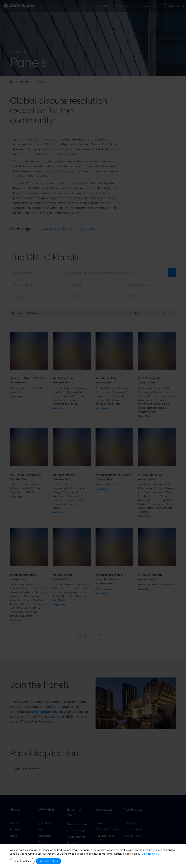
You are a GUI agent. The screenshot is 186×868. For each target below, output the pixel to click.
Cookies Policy (150, 854)
